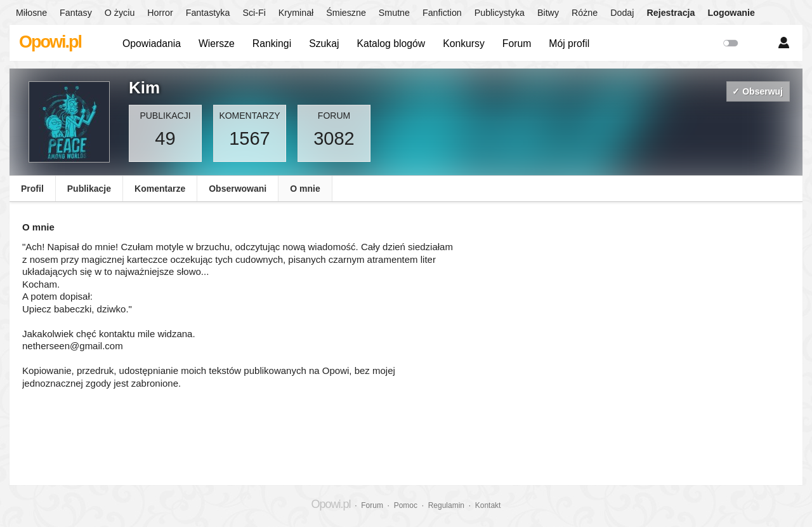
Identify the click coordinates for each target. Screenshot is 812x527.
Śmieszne (346, 13)
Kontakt (488, 505)
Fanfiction (442, 13)
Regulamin (446, 505)
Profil (32, 189)
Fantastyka (208, 13)
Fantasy (76, 13)
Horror (160, 13)
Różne (585, 13)
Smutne (394, 13)
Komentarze (160, 189)
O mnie (305, 189)
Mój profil (569, 43)
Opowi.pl (50, 42)
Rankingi (272, 43)
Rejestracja (671, 13)
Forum (517, 43)
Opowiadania (152, 43)
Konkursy (464, 43)
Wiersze (217, 43)
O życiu (120, 13)
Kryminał (296, 13)
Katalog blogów (391, 43)
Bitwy (548, 13)
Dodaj (622, 13)
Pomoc (406, 505)
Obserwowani (238, 189)
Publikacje (89, 189)
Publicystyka (500, 13)
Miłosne (31, 13)
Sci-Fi (254, 13)
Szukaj (324, 43)
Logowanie (731, 13)
